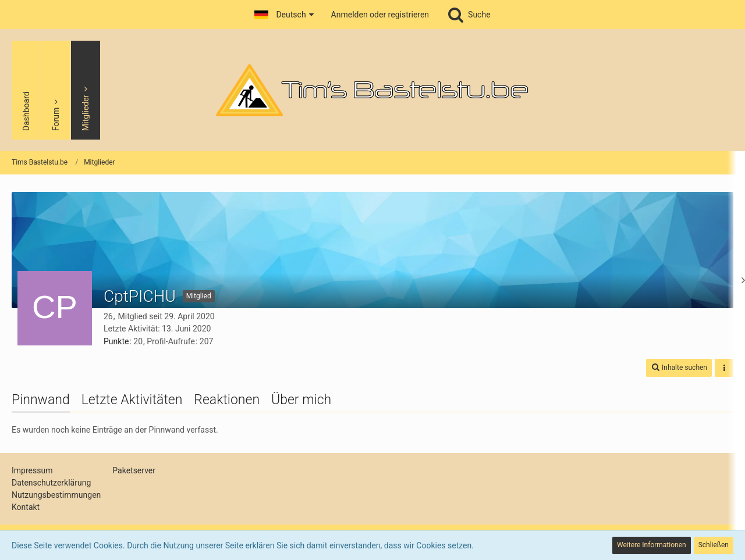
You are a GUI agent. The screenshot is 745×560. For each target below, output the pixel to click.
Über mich (301, 400)
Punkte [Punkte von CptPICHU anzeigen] (116, 341)
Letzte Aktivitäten (132, 400)
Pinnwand (41, 400)
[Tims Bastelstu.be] (372, 90)
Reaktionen (227, 400)
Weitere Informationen (652, 545)
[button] (284, 15)
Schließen (714, 545)
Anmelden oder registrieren (380, 15)
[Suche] (469, 15)
